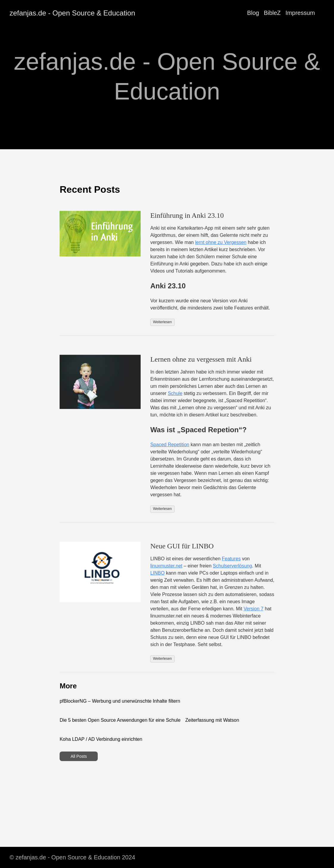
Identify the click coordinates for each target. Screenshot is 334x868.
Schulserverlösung (232, 566)
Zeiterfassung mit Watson (212, 720)
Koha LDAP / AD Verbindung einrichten (101, 739)
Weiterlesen (162, 322)
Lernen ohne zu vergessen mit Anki (201, 359)
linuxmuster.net (166, 566)
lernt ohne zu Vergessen (221, 242)
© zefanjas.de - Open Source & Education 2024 (72, 857)
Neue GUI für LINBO (182, 546)
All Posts (79, 756)
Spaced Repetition (170, 445)
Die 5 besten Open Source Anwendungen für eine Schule (120, 720)
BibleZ (272, 13)
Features (231, 559)
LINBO (157, 573)
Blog (253, 13)
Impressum (300, 13)
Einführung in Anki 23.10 (187, 215)
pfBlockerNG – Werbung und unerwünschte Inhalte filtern (120, 701)
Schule (175, 393)
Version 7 (253, 609)
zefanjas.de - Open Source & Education (72, 13)
